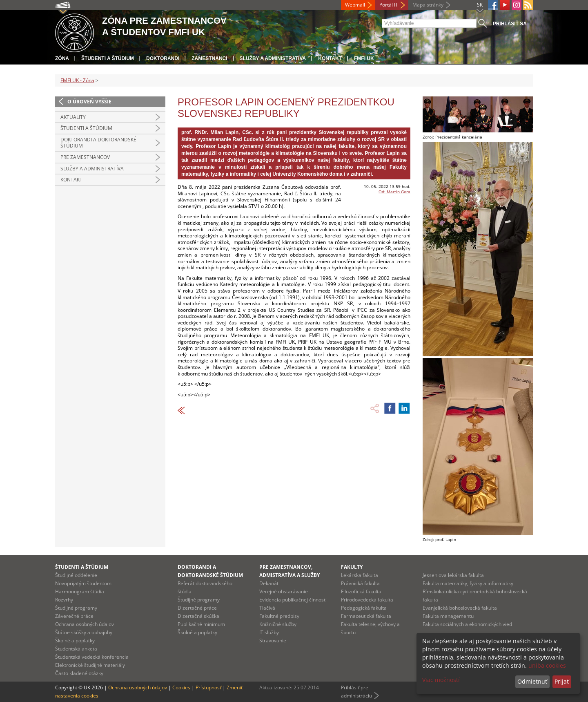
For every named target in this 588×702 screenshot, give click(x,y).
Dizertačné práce (197, 608)
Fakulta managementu (448, 616)
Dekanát (269, 583)
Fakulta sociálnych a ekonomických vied (467, 624)
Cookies (181, 687)
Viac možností (441, 680)
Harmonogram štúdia (80, 591)
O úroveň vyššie (89, 102)
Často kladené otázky (79, 673)
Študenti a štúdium (108, 58)
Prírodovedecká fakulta (367, 600)
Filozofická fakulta (361, 591)
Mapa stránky (428, 5)
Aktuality (73, 117)
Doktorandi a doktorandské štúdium (98, 143)
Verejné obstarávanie (284, 591)
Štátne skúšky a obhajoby (84, 632)
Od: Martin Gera (394, 192)
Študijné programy (76, 608)
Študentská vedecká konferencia (92, 657)
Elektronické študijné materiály (90, 665)
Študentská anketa (76, 649)
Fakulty (352, 567)
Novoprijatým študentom (83, 583)
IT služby (269, 632)
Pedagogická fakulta (364, 608)
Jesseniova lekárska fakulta (453, 575)
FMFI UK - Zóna (77, 80)
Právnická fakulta (360, 583)
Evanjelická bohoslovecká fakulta (460, 608)
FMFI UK (364, 58)
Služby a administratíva (273, 58)
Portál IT (389, 5)
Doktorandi (163, 58)
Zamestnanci (209, 58)
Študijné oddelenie (76, 575)
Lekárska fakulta (360, 575)
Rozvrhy (64, 600)
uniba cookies (547, 665)
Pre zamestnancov (85, 157)
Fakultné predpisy (279, 616)
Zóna (62, 58)
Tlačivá (267, 608)
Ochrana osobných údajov (85, 624)
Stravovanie (273, 641)
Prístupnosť (208, 687)
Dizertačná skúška (198, 616)
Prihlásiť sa (510, 24)
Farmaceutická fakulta (366, 616)
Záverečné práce (74, 616)
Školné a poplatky (75, 641)
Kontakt (330, 58)
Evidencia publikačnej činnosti (293, 600)
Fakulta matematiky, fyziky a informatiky (468, 583)
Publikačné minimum (201, 624)
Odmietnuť (532, 681)
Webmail (355, 5)
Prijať (562, 681)
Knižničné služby (278, 624)
